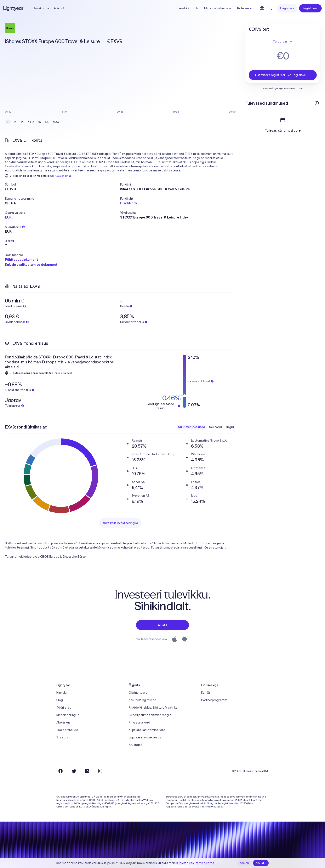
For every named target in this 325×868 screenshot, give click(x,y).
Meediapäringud (68, 715)
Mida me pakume (218, 8)
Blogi (60, 700)
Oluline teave (138, 693)
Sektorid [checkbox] (215, 427)
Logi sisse (287, 8)
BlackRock (129, 203)
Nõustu (261, 863)
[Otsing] (270, 8)
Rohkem (245, 8)
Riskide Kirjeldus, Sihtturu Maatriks (153, 708)
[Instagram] (100, 771)
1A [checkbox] (40, 122)
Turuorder (283, 41)
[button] (63, 185)
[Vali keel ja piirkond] (262, 8)
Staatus (62, 737)
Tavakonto (41, 8)
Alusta (162, 625)
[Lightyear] (14, 8)
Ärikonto (60, 8)
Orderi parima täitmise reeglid (150, 715)
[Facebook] (61, 771)
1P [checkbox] (8, 122)
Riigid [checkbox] (230, 427)
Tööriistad (64, 708)
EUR (8, 217)
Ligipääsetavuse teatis (145, 737)
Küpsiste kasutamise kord (147, 730)
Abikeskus (63, 722)
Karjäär (206, 693)
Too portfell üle (67, 730)
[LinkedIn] (87, 771)
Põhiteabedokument (22, 260)
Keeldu (244, 863)
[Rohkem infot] (317, 103)
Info (196, 8)
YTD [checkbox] (31, 122)
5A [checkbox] (47, 122)
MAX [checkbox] (56, 122)
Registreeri (310, 8)
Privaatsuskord (139, 722)
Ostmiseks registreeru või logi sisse (283, 75)
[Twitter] (74, 771)
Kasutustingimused (142, 700)
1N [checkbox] (15, 122)
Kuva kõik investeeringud (120, 523)
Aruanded (136, 745)
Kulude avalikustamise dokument (31, 265)
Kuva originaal (64, 176)
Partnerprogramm (214, 700)
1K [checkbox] (22, 122)
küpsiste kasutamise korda (195, 863)
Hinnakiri (183, 8)
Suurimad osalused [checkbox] (192, 427)
